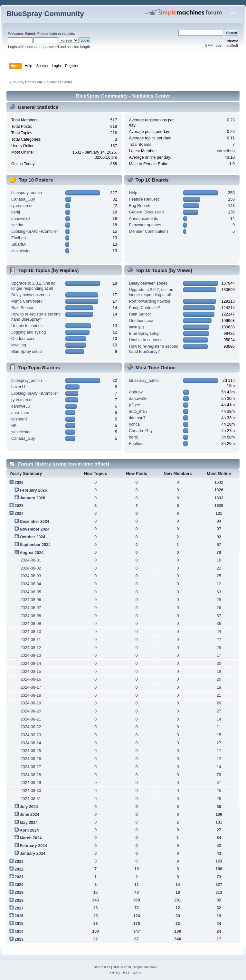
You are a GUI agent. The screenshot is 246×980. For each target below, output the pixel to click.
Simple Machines (145, 967)
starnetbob (225, 151)
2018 (19, 900)
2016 (19, 916)
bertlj (16, 212)
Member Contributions (149, 231)
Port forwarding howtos (150, 301)
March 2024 (31, 838)
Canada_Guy (23, 199)
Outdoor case (23, 339)
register (68, 33)
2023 (19, 862)
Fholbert (19, 238)
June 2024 (29, 815)
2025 (19, 506)
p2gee (135, 405)
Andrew (136, 392)
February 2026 (33, 490)
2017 (19, 908)
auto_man (20, 413)
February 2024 (33, 846)
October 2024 (32, 537)
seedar (17, 225)
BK (14, 426)
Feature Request (144, 199)
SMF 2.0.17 (102, 967)
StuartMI (19, 244)
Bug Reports (140, 206)
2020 (19, 885)
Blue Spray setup (27, 352)
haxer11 (19, 387)
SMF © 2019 (122, 967)
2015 (19, 924)
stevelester (21, 251)
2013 (19, 939)
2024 (19, 514)
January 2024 (32, 853)
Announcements (144, 219)
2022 (19, 869)
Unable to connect (28, 326)
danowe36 (21, 219)
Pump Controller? (27, 301)
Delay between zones (30, 295)
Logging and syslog (28, 332)
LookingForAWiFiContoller (35, 231)
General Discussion (147, 212)
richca (134, 424)
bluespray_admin (27, 193)
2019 (19, 892)
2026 (19, 483)
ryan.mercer (22, 206)
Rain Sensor (22, 308)
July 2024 (29, 807)
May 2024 (28, 823)
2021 (19, 877)
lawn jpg (19, 345)
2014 (19, 932)
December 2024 (34, 522)
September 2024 (35, 545)
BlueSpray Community (45, 14)
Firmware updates (145, 225)
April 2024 (29, 830)
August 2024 (32, 553)
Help (133, 193)
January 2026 (32, 498)
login (53, 33)
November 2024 (34, 529)
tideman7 (19, 419)
